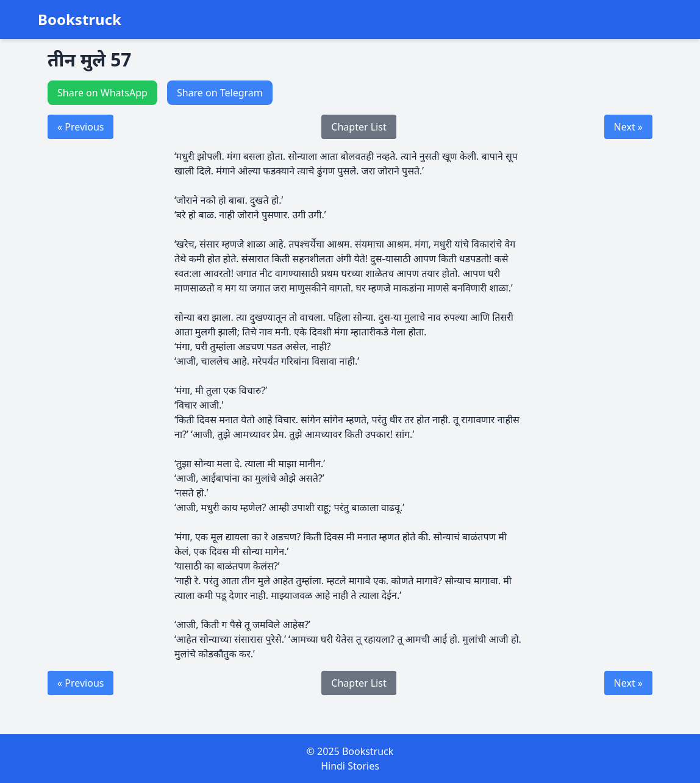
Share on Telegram (220, 93)
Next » (628, 127)
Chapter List (359, 127)
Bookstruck (80, 20)
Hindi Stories (350, 766)
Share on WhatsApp (102, 93)
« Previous (80, 127)
